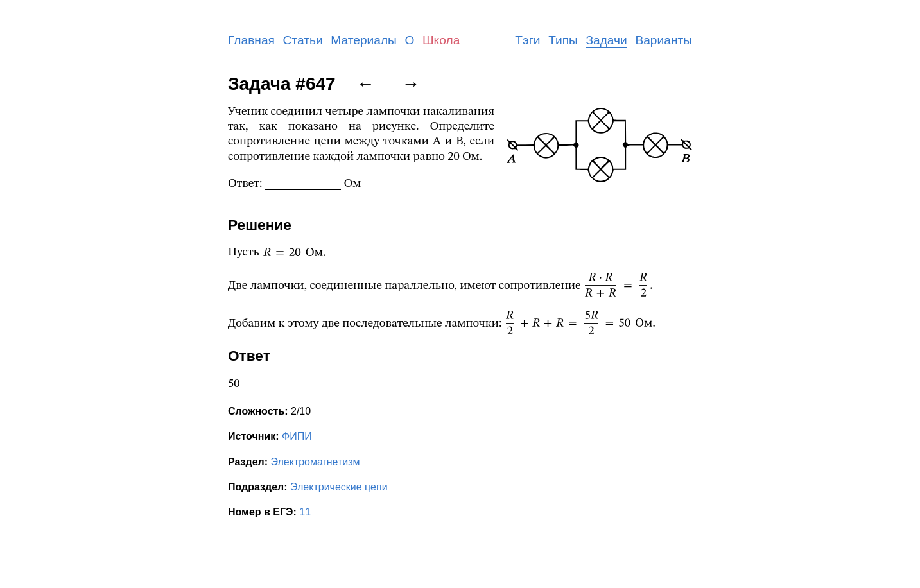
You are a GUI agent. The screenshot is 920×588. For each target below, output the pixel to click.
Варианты (664, 40)
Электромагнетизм (316, 462)
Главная (251, 40)
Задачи (606, 40)
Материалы (364, 40)
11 (305, 512)
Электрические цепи (339, 487)
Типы (563, 40)
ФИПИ (297, 436)
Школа (441, 40)
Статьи (303, 40)
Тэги (527, 40)
